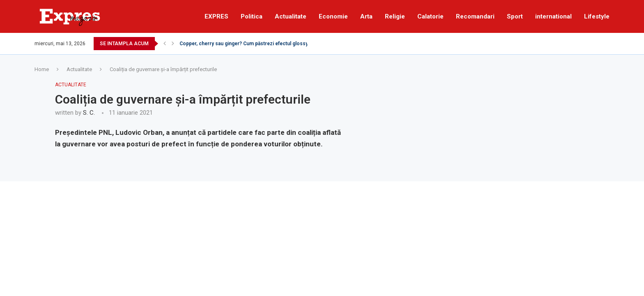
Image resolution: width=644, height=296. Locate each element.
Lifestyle (597, 16)
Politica (252, 16)
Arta (366, 16)
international (553, 16)
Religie (395, 16)
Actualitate (291, 16)
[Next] (173, 44)
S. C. (89, 113)
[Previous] (165, 44)
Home (42, 69)
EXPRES (216, 16)
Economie (333, 16)
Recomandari (475, 16)
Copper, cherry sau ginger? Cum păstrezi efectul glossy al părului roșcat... (264, 44)
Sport (515, 16)
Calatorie (430, 16)
